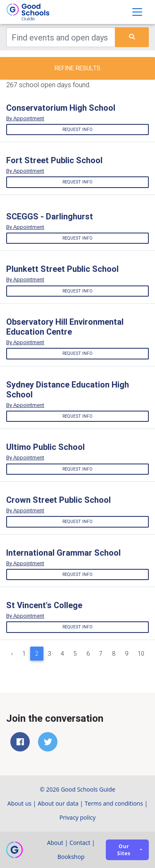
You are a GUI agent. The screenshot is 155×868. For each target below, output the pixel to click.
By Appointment (25, 118)
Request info (77, 130)
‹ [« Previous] (12, 654)
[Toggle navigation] (137, 12)
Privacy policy (78, 817)
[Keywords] (61, 37)
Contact (80, 843)
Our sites (124, 850)
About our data (58, 803)
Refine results (77, 68)
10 (141, 654)
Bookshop (71, 857)
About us (19, 803)
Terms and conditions (114, 803)
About (55, 843)
